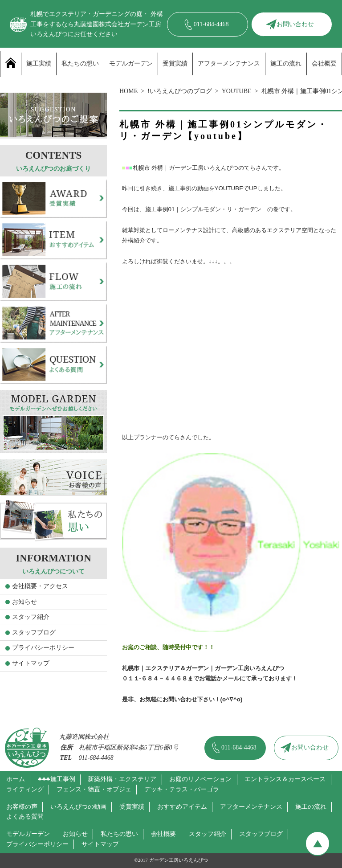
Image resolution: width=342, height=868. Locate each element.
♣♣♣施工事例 (57, 779)
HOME (128, 91)
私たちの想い (80, 63)
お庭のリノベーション (200, 779)
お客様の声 (22, 807)
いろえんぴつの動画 (78, 807)
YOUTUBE (237, 91)
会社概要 (324, 63)
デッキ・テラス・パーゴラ (182, 789)
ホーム (16, 779)
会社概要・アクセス (40, 586)
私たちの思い (119, 834)
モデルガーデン (131, 63)
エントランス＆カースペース (285, 779)
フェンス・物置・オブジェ (94, 789)
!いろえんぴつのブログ (180, 91)
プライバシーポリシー (43, 648)
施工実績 (39, 63)
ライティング (25, 789)
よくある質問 (25, 817)
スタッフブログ (34, 633)
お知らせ (24, 602)
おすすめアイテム (182, 807)
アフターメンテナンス (229, 63)
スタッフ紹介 (31, 617)
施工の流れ (286, 63)
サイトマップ (31, 663)
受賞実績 (175, 63)
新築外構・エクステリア (122, 779)
